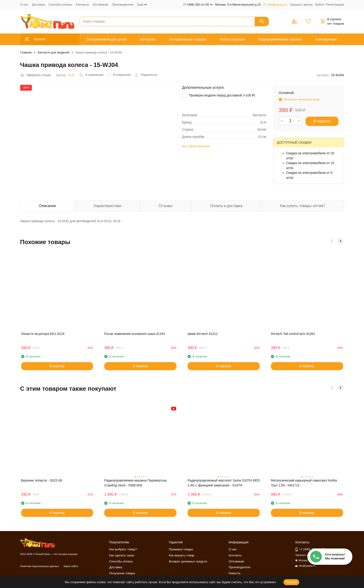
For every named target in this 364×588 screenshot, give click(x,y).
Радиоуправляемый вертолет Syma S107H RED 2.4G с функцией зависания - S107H (224, 483)
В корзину (322, 121)
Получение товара (122, 573)
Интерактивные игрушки (188, 39)
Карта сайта (71, 566)
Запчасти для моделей (53, 52)
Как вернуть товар (182, 555)
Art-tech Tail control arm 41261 (293, 334)
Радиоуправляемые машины (280, 39)
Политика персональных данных (40, 566)
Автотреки (148, 39)
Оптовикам (100, 5)
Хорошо (291, 582)
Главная (26, 52)
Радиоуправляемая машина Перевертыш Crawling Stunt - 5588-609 (136, 483)
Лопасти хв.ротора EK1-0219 (43, 334)
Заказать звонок (301, 5)
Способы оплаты (60, 5)
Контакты (82, 5)
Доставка (38, 5)
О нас (24, 5)
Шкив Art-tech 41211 (203, 334)
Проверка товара (181, 549)
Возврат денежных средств (188, 561)
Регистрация (335, 5)
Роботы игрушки (232, 39)
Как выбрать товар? (123, 549)
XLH (71, 75)
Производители (123, 5)
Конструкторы (326, 39)
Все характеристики (196, 146)
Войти (319, 5)
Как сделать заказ (122, 555)
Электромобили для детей (106, 39)
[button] (332, 241)
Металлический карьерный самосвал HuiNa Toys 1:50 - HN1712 (304, 483)
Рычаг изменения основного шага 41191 (135, 334)
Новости (234, 573)
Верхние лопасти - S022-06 (42, 480)
